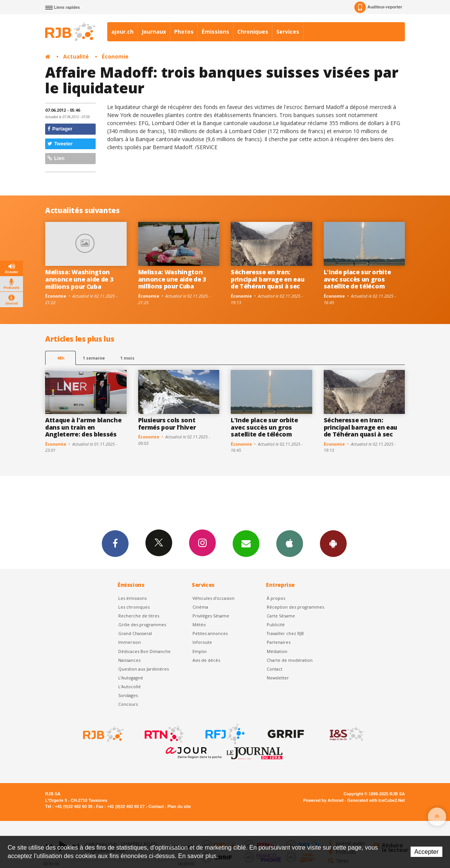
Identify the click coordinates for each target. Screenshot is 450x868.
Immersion (130, 642)
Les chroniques (134, 607)
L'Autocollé (130, 686)
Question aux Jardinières (143, 669)
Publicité (276, 625)
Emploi (200, 651)
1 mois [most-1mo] (127, 358)
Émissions (215, 32)
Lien (56, 158)
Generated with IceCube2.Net (376, 800)
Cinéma (200, 607)
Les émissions (132, 598)
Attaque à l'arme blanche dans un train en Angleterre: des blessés (83, 427)
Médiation (277, 651)
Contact (275, 669)
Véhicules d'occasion (214, 598)
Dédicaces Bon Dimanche (144, 651)
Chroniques (253, 32)
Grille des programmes (142, 625)
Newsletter (278, 678)
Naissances (129, 660)
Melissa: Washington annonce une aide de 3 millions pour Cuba (79, 279)
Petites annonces (210, 633)
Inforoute (202, 642)
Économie (115, 56)
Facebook (115, 543)
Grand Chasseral (135, 633)
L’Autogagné (131, 678)
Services (288, 32)
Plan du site (179, 806)
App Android (333, 543)
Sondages (128, 695)
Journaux (154, 32)
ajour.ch (122, 32)
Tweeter (60, 144)
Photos (184, 32)
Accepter (426, 852)
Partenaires (279, 642)
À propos (276, 598)
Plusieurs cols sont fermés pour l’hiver (167, 424)
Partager (60, 129)
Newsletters (246, 543)
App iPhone (290, 543)
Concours (128, 704)
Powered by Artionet (324, 800)
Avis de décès (206, 660)
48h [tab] (61, 358)
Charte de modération (290, 660)
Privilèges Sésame (211, 616)
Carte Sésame (281, 616)
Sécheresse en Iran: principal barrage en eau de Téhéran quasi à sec (267, 279)
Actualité (76, 56)
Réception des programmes (295, 607)
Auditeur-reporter (378, 7)
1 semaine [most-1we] (94, 358)
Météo (199, 625)
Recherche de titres (139, 616)
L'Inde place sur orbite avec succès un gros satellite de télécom (357, 279)
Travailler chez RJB (285, 633)
